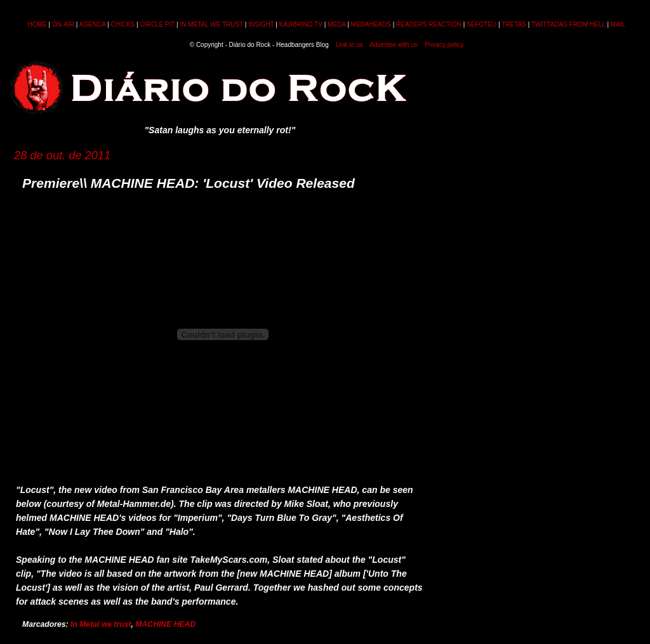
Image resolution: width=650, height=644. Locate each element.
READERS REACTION (429, 24)
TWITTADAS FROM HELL (568, 24)
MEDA (336, 24)
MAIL (618, 24)
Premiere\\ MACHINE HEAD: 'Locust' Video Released (189, 183)
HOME (37, 24)
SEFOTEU (481, 24)
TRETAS (514, 24)
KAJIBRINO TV (301, 24)
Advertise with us (394, 45)
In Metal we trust (101, 624)
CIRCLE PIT (157, 24)
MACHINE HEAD (165, 624)
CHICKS (123, 24)
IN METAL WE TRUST (211, 24)
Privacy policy (444, 45)
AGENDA (93, 24)
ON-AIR (63, 24)
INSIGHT (261, 24)
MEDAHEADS (371, 24)
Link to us (349, 45)
